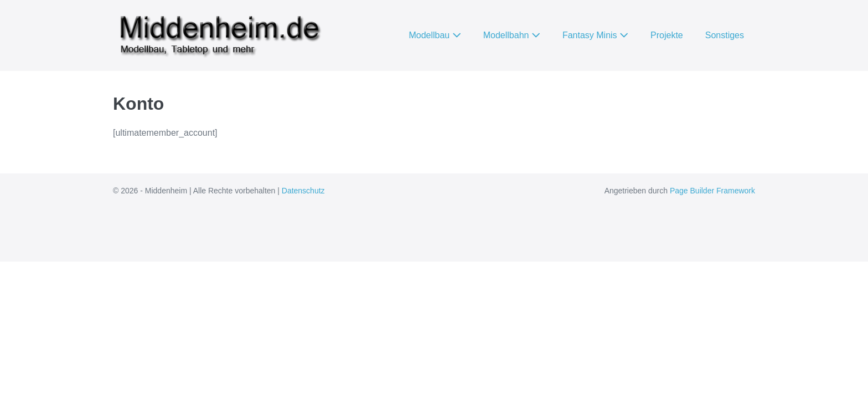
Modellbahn (512, 35)
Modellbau (435, 35)
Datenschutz (303, 191)
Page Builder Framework (712, 191)
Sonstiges (725, 35)
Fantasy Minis (595, 35)
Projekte (667, 35)
